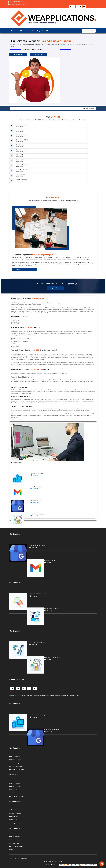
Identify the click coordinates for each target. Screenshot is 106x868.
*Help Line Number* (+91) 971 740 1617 (20, 858)
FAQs (34, 31)
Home (13, 31)
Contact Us (45, 31)
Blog (38, 31)
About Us (20, 31)
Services (27, 31)
